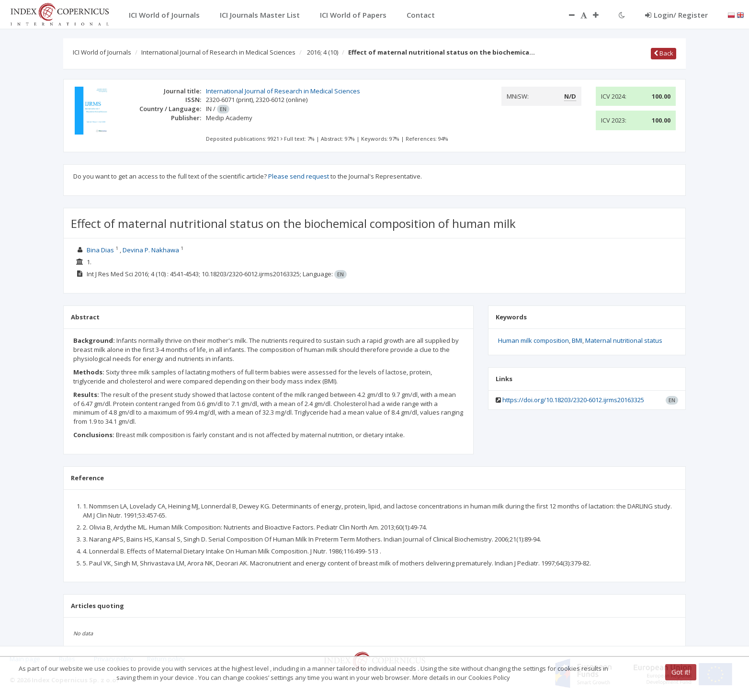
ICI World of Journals (102, 52)
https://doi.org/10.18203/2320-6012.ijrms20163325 (573, 400)
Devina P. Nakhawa (151, 250)
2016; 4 (323, 52)
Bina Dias (100, 250)
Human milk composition (533, 340)
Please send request (299, 176)
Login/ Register (676, 15)
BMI (577, 340)
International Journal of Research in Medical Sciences (218, 52)
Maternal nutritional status (624, 340)
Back (664, 53)
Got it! (681, 672)
